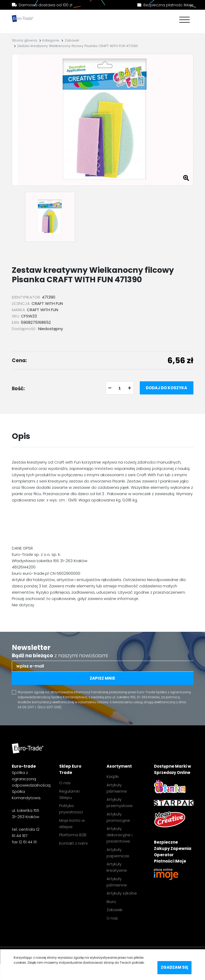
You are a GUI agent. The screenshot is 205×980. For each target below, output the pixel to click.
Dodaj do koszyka (166, 388)
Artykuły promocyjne (118, 817)
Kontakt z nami (73, 843)
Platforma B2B (73, 835)
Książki (113, 776)
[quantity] (120, 388)
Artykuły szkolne (122, 893)
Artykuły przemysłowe (120, 802)
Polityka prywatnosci (71, 809)
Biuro (111, 902)
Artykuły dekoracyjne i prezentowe (119, 835)
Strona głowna (24, 40)
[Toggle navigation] (183, 20)
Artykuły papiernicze (118, 853)
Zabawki (72, 40)
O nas (65, 783)
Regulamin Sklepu (69, 794)
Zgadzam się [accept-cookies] (174, 967)
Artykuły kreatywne (117, 867)
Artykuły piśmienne (117, 788)
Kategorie (51, 40)
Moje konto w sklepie (72, 823)
